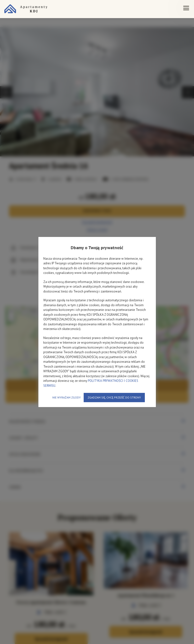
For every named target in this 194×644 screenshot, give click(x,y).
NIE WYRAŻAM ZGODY (67, 395)
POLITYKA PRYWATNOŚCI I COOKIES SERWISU (119, 383)
